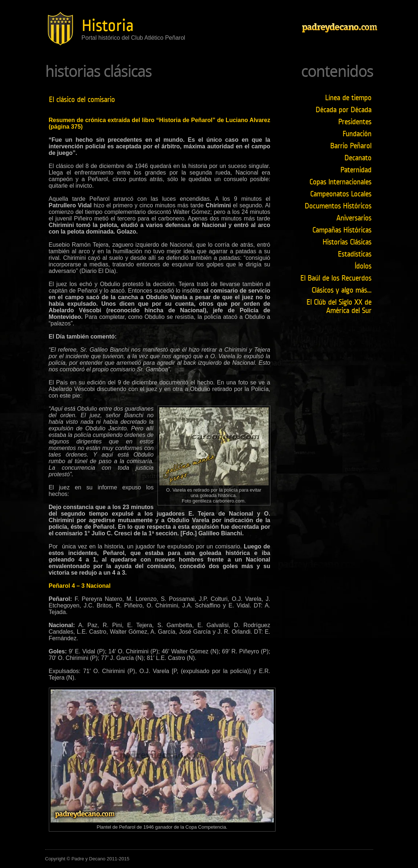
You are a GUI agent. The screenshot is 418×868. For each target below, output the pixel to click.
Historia (108, 26)
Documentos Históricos (338, 206)
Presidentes (355, 122)
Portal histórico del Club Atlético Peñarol (134, 38)
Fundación (357, 134)
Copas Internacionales (340, 182)
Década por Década (343, 110)
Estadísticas (355, 254)
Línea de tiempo (348, 98)
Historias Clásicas (347, 242)
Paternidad (356, 170)
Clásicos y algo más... (341, 290)
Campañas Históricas (342, 230)
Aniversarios (354, 218)
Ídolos (363, 266)
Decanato (358, 158)
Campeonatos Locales (341, 194)
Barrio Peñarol (351, 146)
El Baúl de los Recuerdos (336, 278)
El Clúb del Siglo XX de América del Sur (339, 306)
